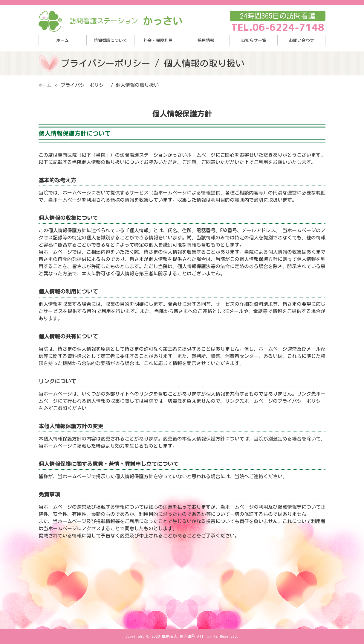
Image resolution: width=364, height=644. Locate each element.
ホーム (62, 40)
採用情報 (206, 40)
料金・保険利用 (158, 40)
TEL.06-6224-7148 (278, 27)
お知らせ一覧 (254, 40)
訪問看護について (110, 40)
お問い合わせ (302, 40)
